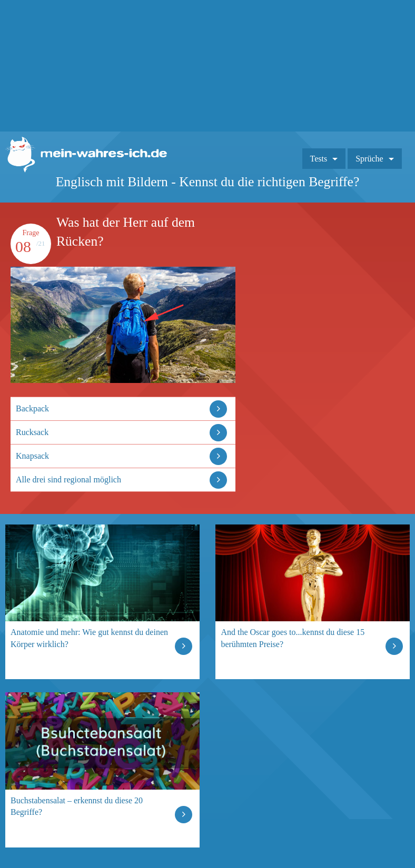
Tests (319, 159)
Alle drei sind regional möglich (68, 480)
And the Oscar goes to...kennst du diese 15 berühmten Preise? (293, 638)
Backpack (32, 408)
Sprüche (369, 159)
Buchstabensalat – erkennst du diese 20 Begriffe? (77, 806)
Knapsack (32, 456)
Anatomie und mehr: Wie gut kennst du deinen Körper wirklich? (89, 638)
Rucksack (32, 432)
